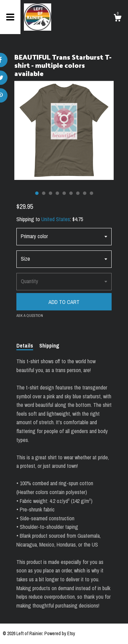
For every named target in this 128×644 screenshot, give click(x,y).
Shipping (49, 346)
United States (56, 219)
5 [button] (64, 193)
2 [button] (44, 193)
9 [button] (91, 193)
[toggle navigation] (10, 17)
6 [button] (71, 193)
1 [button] (37, 193)
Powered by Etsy (60, 633)
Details (25, 346)
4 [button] (57, 193)
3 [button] (51, 193)
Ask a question (30, 316)
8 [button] (85, 193)
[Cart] (117, 19)
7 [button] (78, 193)
